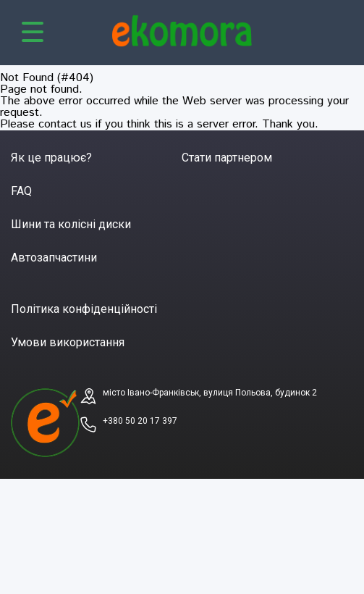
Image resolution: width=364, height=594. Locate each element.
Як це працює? (51, 158)
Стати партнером (227, 158)
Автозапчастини (54, 258)
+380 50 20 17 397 (140, 421)
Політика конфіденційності (84, 309)
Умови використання (68, 342)
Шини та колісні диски (71, 224)
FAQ (21, 191)
